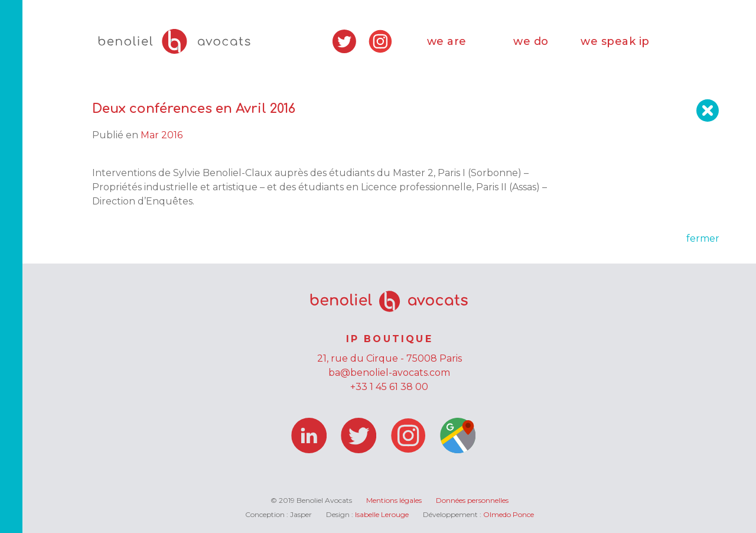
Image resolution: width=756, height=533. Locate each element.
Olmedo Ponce (509, 514)
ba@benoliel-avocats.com (389, 373)
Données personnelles (472, 500)
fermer (703, 238)
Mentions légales (394, 500)
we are (447, 41)
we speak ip (615, 41)
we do (531, 41)
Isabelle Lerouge (382, 514)
